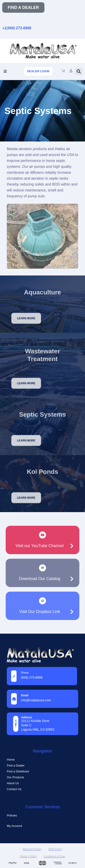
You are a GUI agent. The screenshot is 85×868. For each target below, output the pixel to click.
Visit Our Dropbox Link (40, 612)
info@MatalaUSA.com (36, 700)
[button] (5, 71)
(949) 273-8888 (32, 677)
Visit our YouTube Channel (40, 546)
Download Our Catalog (40, 579)
